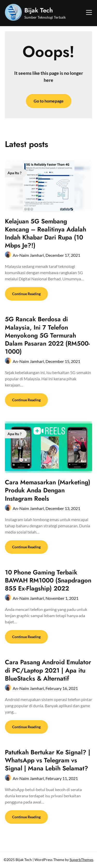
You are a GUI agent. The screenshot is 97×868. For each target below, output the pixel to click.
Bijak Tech (39, 10)
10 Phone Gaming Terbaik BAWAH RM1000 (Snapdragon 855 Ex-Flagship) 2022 (48, 580)
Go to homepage (49, 101)
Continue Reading (26, 294)
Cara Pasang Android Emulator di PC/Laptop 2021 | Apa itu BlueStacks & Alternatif (48, 670)
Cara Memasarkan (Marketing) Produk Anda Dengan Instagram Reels (48, 490)
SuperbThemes (81, 860)
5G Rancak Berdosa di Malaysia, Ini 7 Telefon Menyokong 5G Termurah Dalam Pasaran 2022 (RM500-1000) (47, 335)
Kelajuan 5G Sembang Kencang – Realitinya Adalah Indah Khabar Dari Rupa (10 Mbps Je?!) (46, 233)
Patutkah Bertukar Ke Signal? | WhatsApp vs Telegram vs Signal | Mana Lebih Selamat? (48, 760)
